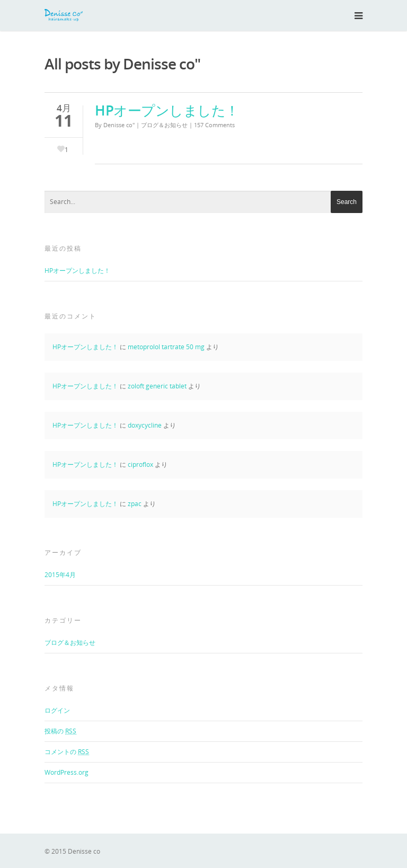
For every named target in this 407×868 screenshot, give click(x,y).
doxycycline (145, 425)
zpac (135, 504)
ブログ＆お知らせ (164, 125)
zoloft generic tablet (157, 386)
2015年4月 (60, 575)
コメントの (67, 752)
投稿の (60, 731)
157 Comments (214, 125)
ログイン (57, 710)
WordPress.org (67, 772)
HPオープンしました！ (167, 110)
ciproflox (140, 464)
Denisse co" (119, 125)
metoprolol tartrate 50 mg (166, 347)
